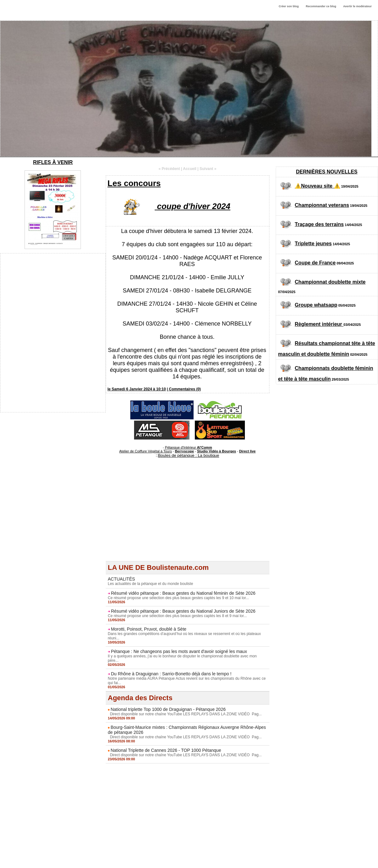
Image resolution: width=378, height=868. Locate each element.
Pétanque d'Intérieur (189, 447)
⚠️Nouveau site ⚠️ (318, 186)
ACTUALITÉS (121, 579)
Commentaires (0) (185, 389)
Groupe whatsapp (316, 305)
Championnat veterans (322, 205)
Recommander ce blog (321, 6)
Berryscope (185, 451)
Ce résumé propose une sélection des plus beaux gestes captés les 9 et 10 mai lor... (178, 598)
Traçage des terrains (319, 224)
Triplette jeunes (313, 244)
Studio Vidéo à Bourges (217, 451)
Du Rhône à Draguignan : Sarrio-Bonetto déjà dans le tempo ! (171, 674)
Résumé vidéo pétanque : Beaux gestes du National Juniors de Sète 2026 (183, 611)
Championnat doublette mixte (330, 282)
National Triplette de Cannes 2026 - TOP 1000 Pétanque (166, 750)
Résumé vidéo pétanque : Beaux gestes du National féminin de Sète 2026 (183, 593)
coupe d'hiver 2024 (194, 206)
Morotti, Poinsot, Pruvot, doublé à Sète (149, 629)
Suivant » (208, 169)
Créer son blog (289, 6)
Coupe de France (315, 263)
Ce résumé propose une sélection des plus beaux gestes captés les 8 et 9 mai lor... (178, 616)
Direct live (248, 451)
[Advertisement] (188, 517)
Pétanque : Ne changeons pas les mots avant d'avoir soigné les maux (179, 651)
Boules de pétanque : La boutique (189, 455)
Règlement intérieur (319, 324)
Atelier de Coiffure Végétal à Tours (146, 451)
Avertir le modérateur (357, 6)
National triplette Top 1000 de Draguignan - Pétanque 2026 (168, 709)
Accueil (190, 169)
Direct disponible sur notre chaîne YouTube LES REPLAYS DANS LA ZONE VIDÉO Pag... (185, 714)
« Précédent (169, 169)
